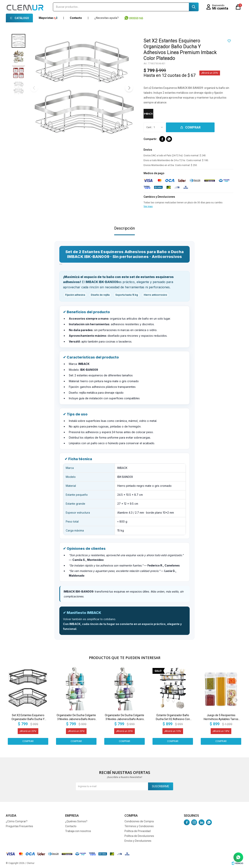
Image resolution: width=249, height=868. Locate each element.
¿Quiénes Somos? (76, 821)
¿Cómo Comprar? (17, 821)
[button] (129, 88)
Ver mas (148, 206)
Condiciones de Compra (139, 821)
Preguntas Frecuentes (19, 826)
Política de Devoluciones (139, 836)
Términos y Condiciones (139, 826)
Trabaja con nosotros (78, 831)
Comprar (193, 127)
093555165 (136, 18)
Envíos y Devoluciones (138, 841)
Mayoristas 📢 (48, 18)
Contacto (76, 18)
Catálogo (22, 18)
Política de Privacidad (138, 831)
